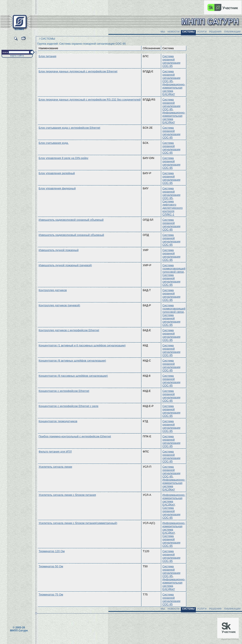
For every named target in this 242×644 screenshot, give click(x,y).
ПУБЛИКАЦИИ (232, 32)
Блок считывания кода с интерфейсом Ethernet (69, 128)
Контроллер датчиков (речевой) (59, 305)
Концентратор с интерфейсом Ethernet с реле (69, 406)
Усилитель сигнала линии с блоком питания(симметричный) (78, 523)
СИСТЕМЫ (188, 32)
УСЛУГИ (202, 32)
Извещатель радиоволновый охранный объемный (71, 235)
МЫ (163, 32)
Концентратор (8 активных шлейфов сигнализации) (72, 361)
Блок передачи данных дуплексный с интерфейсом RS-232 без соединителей (90, 100)
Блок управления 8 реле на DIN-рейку (63, 158)
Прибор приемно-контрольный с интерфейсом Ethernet (75, 436)
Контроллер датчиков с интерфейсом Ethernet (69, 330)
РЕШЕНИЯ (215, 32)
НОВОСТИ (174, 32)
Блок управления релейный (57, 173)
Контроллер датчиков (53, 290)
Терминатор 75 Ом (51, 595)
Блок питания (47, 56)
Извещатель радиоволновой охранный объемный (71, 220)
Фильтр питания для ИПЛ (55, 452)
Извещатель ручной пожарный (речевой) (65, 265)
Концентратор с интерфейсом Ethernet (64, 391)
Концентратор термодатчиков (58, 421)
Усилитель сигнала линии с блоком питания (67, 495)
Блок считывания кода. (54, 143)
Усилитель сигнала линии (55, 467)
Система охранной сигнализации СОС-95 (171, 61)
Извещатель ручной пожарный (59, 250)
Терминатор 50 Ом (51, 566)
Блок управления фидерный (57, 188)
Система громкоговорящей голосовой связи (174, 268)
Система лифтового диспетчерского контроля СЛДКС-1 (173, 208)
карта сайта (17, 56)
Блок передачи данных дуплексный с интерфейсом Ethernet (78, 71)
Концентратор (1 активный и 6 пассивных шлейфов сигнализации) (82, 345)
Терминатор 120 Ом (52, 551)
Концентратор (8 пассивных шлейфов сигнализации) (73, 376)
